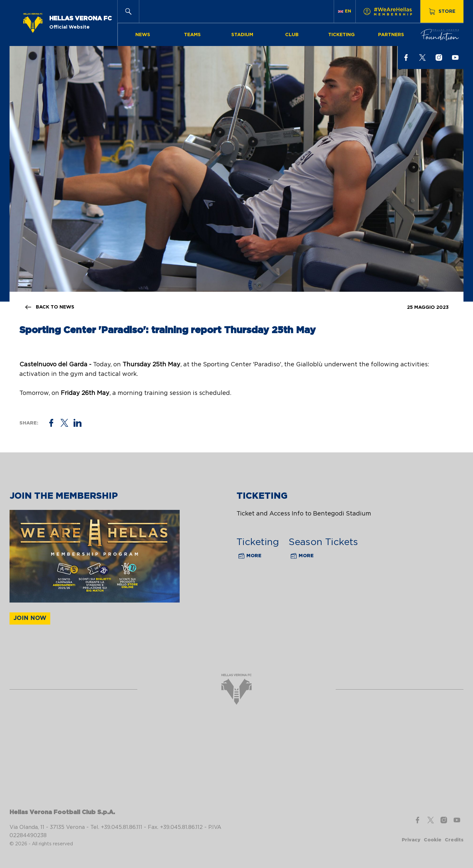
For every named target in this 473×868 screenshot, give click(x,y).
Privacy (411, 840)
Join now (30, 618)
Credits (454, 840)
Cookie (433, 840)
